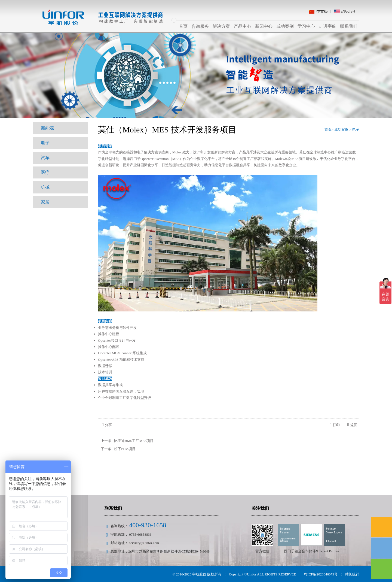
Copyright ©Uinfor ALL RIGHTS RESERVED (263, 574)
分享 (107, 425)
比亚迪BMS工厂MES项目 (134, 441)
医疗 (45, 172)
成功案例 (285, 26)
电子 (45, 143)
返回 (352, 425)
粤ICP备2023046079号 (321, 574)
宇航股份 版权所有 (207, 574)
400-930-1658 (148, 525)
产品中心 (243, 26)
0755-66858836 (140, 534)
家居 (45, 202)
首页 (183, 26)
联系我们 (349, 26)
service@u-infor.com (144, 543)
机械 (45, 187)
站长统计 (352, 574)
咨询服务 (200, 26)
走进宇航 (327, 26)
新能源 (47, 128)
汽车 (45, 158)
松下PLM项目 (125, 449)
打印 (335, 425)
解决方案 (221, 26)
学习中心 (306, 26)
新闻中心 (264, 26)
